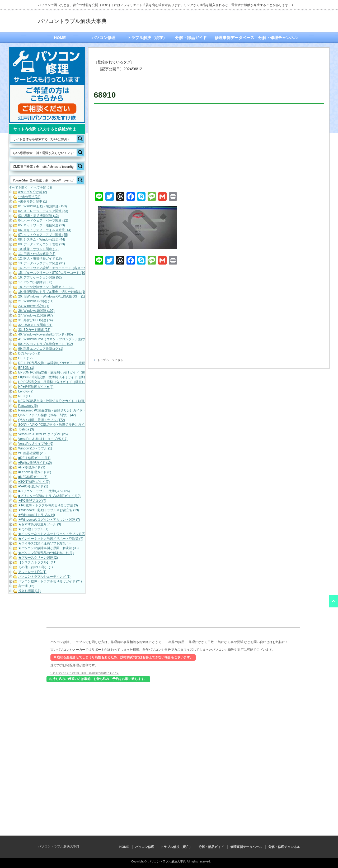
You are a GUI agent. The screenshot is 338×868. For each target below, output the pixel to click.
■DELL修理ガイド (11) (34, 458)
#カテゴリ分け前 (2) (33, 192)
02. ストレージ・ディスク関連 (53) (43, 211)
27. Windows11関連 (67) (36, 316)
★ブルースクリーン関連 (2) (38, 558)
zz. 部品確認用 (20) (32, 453)
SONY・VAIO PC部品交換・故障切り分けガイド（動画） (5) (62, 425)
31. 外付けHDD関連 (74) (36, 320)
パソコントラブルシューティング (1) (44, 577)
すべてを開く (18, 188)
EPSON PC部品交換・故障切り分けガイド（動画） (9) (57, 373)
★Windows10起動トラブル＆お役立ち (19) (49, 510)
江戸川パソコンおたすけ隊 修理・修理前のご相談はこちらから (85, 673)
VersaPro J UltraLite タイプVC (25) (43, 434)
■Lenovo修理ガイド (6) (35, 472)
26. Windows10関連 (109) (36, 311)
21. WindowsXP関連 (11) (36, 301)
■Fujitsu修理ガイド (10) (35, 463)
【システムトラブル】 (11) (37, 563)
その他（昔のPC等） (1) (36, 567)
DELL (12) (25, 358)
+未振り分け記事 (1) (33, 202)
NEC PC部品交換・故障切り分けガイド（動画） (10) (56, 401)
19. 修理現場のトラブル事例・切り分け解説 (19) (53, 292)
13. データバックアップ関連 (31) (42, 263)
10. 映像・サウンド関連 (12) (38, 249)
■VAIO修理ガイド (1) (33, 487)
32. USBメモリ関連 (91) (35, 325)
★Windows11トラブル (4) (37, 515)
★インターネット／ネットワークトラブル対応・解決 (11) (60, 534)
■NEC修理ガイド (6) (33, 477)
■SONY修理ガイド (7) (34, 482)
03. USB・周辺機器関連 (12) (38, 216)
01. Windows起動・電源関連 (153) (43, 207)
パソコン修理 (104, 38)
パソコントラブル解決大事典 (72, 21)
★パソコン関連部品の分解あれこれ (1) (46, 553)
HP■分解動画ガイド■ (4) (36, 387)
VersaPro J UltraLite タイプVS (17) (43, 439)
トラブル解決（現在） (147, 38)
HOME (60, 38)
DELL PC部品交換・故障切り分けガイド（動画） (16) (57, 363)
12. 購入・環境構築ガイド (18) (40, 259)
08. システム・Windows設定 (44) (42, 240)
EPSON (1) (26, 368)
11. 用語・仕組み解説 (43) (37, 254)
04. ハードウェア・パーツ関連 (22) (43, 221)
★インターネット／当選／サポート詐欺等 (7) (51, 539)
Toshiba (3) (26, 430)
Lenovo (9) (26, 392)
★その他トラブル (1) (33, 529)
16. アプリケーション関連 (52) (40, 278)
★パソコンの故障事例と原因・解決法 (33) (48, 548)
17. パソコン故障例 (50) (35, 282)
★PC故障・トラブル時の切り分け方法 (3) (48, 506)
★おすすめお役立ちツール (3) (40, 525)
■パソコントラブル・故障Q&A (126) (44, 491)
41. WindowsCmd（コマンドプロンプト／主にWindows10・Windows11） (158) (75, 339)
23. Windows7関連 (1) (34, 306)
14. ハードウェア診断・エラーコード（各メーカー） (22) (59, 268)
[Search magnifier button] (80, 139)
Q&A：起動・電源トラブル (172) (42, 420)
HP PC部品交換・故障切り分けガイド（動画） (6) (54, 382)
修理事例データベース (234, 38)
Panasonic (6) (28, 406)
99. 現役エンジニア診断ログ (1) (41, 349)
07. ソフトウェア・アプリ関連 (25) (43, 235)
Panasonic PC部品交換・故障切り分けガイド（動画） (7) (59, 411)
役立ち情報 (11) (29, 591)
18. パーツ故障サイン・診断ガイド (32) (46, 287)
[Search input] (44, 139)
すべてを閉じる (41, 188)
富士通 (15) (26, 586)
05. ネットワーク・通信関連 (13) (42, 226)
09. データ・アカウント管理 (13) (42, 244)
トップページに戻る (110, 360)
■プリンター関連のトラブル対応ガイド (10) (49, 496)
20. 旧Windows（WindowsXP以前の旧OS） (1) (52, 297)
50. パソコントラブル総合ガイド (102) (46, 344)
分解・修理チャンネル (278, 38)
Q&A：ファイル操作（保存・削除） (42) (47, 415)
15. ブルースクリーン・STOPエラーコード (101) (53, 273)
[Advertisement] (209, 149)
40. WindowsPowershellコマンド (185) (46, 335)
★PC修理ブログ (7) (32, 501)
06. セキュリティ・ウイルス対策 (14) (45, 230)
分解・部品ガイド (191, 38)
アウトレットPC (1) (32, 572)
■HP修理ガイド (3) (32, 468)
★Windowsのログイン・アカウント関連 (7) (49, 520)
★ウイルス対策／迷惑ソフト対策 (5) (44, 544)
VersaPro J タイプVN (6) (36, 444)
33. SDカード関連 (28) (34, 330)
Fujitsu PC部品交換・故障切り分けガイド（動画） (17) (57, 377)
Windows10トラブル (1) (35, 449)
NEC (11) (25, 396)
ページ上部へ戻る (333, 601)
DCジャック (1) (29, 354)
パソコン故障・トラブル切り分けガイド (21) (50, 582)
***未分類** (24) (29, 197)
